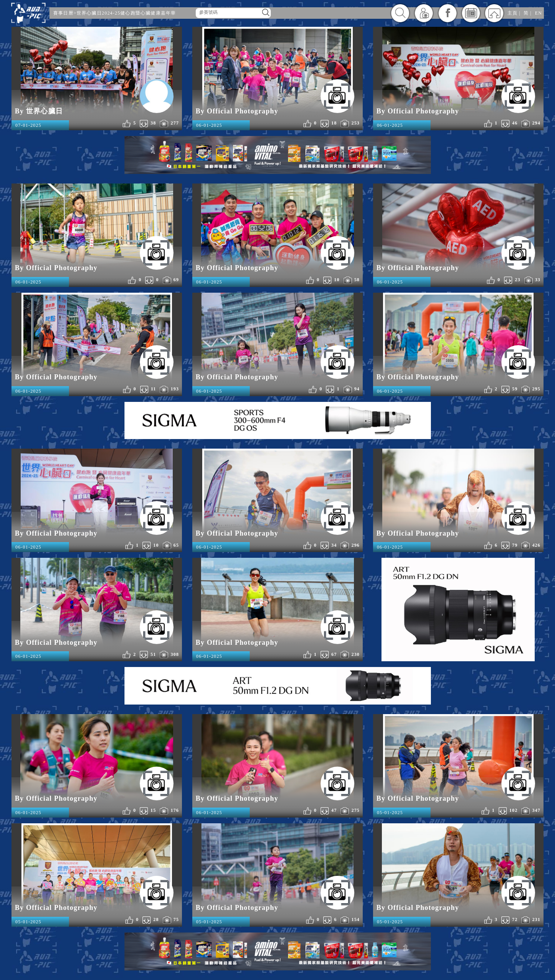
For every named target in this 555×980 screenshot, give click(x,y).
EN (539, 13)
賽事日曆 (63, 13)
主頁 (512, 13)
